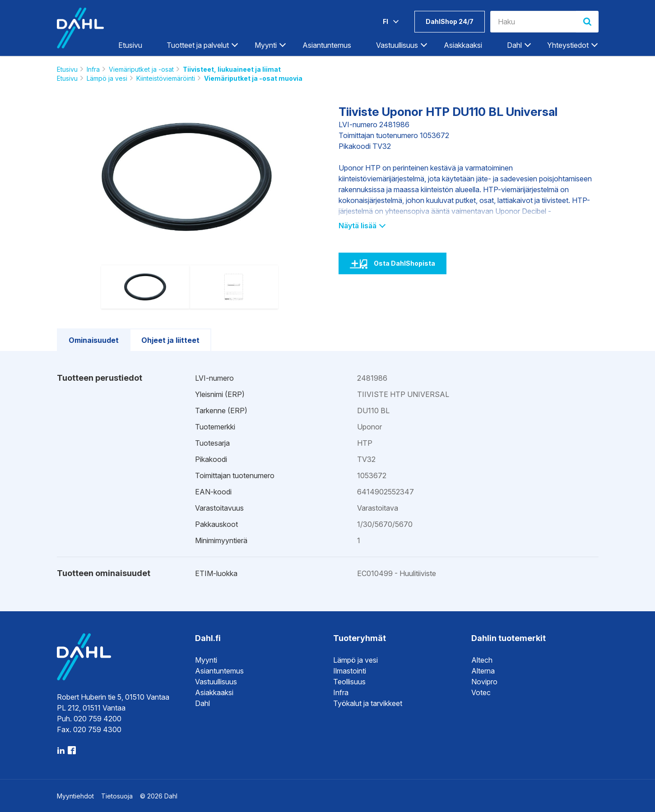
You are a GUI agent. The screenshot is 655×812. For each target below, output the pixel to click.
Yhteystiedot (568, 45)
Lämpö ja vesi (107, 78)
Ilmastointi (350, 671)
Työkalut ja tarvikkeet (368, 703)
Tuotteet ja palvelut (198, 45)
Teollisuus (349, 682)
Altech (482, 660)
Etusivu (130, 45)
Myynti (266, 45)
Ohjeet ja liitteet (170, 340)
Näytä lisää (362, 226)
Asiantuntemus (327, 45)
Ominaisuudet (94, 340)
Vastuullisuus (397, 45)
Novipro (484, 682)
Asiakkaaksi (463, 45)
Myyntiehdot (75, 796)
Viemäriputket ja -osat (141, 69)
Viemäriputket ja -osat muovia (253, 78)
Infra (93, 69)
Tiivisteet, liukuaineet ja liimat (232, 69)
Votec (481, 692)
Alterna (483, 671)
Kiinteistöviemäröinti (166, 78)
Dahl (514, 45)
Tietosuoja (117, 796)
